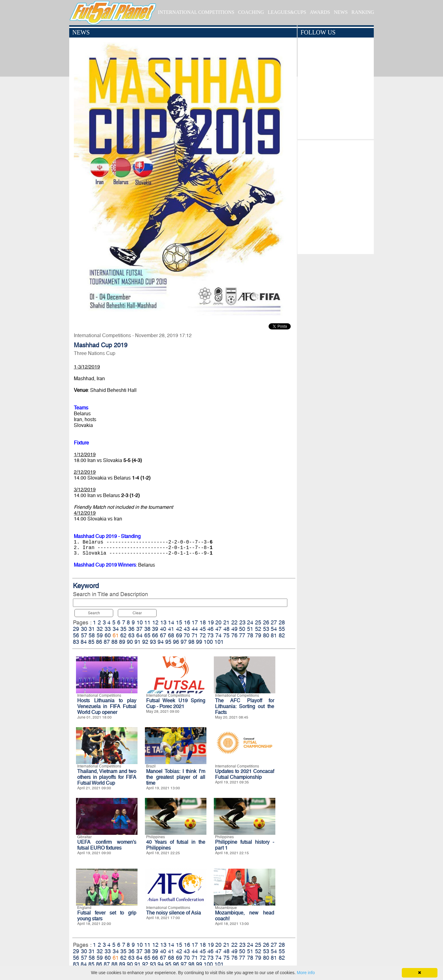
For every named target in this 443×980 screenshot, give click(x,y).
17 (195, 622)
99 (199, 642)
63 (131, 635)
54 (274, 629)
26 (266, 622)
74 (218, 635)
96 (176, 642)
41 (171, 629)
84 (84, 642)
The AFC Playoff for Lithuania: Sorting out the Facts (245, 706)
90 (130, 642)
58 (92, 635)
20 (218, 622)
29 (76, 629)
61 (116, 635)
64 (139, 635)
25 (258, 622)
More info (306, 973)
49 (234, 629)
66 (155, 635)
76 (234, 635)
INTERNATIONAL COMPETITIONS (196, 12)
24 (250, 622)
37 (139, 629)
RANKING (363, 12)
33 (108, 629)
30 (84, 629)
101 (219, 642)
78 (250, 635)
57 (84, 635)
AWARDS (320, 12)
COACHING (251, 12)
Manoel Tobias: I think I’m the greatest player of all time (176, 777)
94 (161, 642)
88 (114, 642)
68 (171, 635)
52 (258, 629)
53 (266, 629)
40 (163, 629)
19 (211, 622)
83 (76, 642)
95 (168, 642)
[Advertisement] (335, 196)
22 (234, 622)
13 (163, 622)
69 (179, 635)
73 (210, 635)
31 (92, 629)
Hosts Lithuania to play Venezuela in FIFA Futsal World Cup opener (107, 706)
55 (282, 629)
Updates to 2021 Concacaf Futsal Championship (245, 774)
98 (191, 642)
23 (242, 622)
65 (147, 635)
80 (266, 635)
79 (258, 635)
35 (123, 629)
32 (100, 629)
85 (91, 642)
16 (187, 622)
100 (208, 642)
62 (123, 635)
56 (76, 635)
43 (187, 629)
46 (210, 629)
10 (140, 622)
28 (282, 622)
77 (242, 635)
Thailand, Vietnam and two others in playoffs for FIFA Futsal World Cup (107, 777)
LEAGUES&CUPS (287, 12)
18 (203, 622)
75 (226, 635)
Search (94, 613)
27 (274, 622)
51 (250, 629)
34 (116, 629)
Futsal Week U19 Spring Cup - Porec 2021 (176, 703)
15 (179, 622)
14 (171, 622)
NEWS (341, 12)
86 (99, 642)
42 (179, 629)
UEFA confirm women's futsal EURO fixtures (107, 845)
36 (131, 629)
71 (195, 635)
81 (274, 635)
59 (100, 635)
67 (163, 635)
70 (187, 635)
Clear (137, 613)
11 (147, 622)
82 (282, 635)
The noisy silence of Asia (174, 913)
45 (203, 629)
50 (242, 629)
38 (147, 629)
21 (226, 622)
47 (218, 629)
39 (155, 629)
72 (203, 635)
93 (153, 642)
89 (122, 642)
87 (107, 642)
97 (184, 642)
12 (155, 622)
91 (138, 642)
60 (108, 635)
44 (195, 629)
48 (226, 629)
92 (145, 642)
